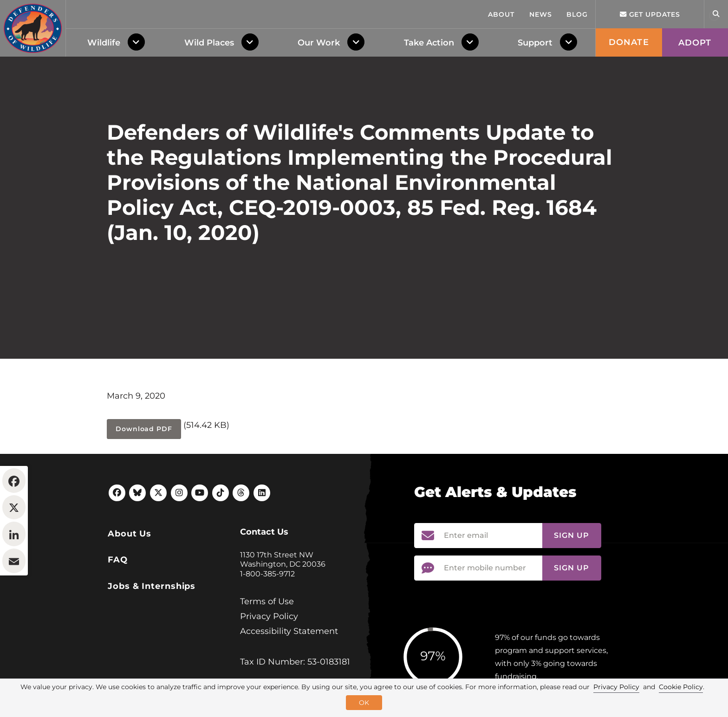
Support (535, 43)
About (501, 14)
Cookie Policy (681, 687)
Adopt (695, 43)
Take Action (429, 43)
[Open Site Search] (716, 14)
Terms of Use (267, 658)
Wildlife (104, 43)
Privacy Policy (269, 673)
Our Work (319, 43)
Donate (629, 42)
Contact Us (264, 588)
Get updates (650, 14)
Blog (577, 14)
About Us (130, 590)
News (541, 14)
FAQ (118, 616)
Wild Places (209, 43)
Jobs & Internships (152, 643)
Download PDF (144, 485)
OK (364, 703)
